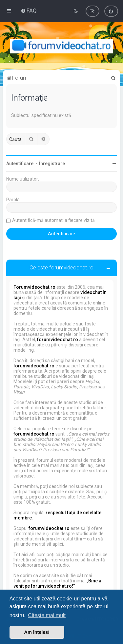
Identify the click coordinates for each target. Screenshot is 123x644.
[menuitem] (29, 10)
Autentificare (20, 164)
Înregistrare (52, 164)
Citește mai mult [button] (47, 615)
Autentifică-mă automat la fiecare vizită (53, 220)
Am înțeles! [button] (37, 632)
